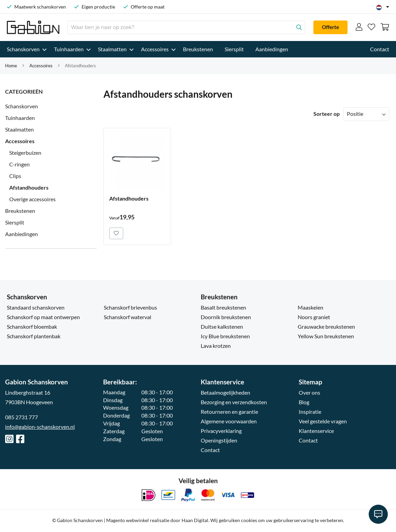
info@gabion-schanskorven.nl (40, 427)
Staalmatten (19, 129)
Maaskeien (310, 307)
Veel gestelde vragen (323, 421)
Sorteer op (327, 114)
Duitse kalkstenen (222, 326)
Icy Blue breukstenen (225, 336)
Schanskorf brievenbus (130, 307)
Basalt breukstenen (223, 307)
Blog (304, 402)
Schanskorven (22, 106)
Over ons (309, 392)
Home (11, 66)
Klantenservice (316, 431)
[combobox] (186, 27)
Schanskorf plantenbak (34, 336)
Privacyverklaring (221, 431)
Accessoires (41, 66)
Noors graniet (314, 317)
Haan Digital (195, 520)
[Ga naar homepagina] (33, 27)
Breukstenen (20, 211)
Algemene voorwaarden (229, 421)
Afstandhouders (29, 187)
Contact (210, 450)
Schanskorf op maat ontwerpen (43, 317)
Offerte (330, 27)
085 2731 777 (22, 417)
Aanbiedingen (22, 234)
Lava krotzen (216, 346)
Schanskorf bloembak (32, 326)
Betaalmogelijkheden (225, 392)
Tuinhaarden (20, 118)
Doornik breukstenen (226, 317)
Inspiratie (310, 412)
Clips (15, 176)
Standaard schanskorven (36, 307)
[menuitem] (25, 49)
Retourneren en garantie (229, 412)
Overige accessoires (32, 199)
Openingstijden (219, 440)
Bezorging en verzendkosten (234, 402)
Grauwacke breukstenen (326, 326)
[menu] (198, 49)
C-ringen (19, 164)
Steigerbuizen (25, 153)
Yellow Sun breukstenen (326, 336)
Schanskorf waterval (128, 317)
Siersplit (15, 222)
